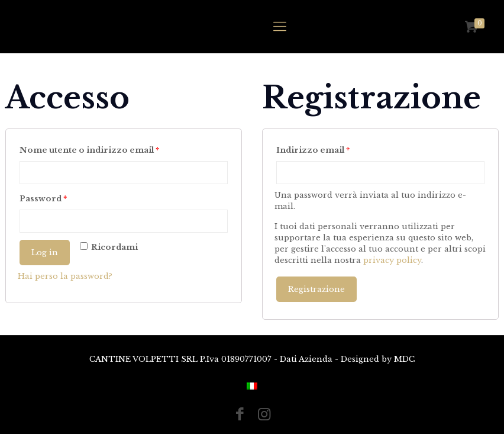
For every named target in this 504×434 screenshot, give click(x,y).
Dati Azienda (306, 359)
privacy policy (392, 260)
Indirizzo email (313, 150)
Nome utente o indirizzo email (89, 150)
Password (43, 199)
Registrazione (316, 289)
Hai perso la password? (65, 276)
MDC (404, 359)
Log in (45, 253)
